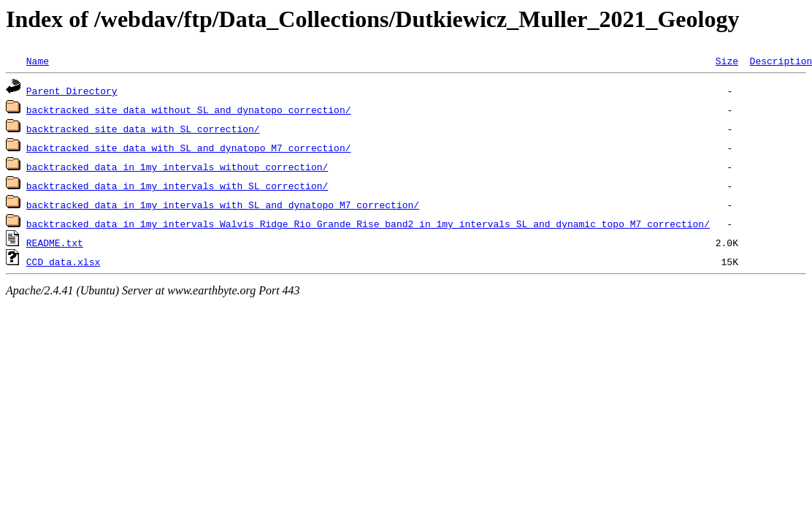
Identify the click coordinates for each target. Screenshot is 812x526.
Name (38, 61)
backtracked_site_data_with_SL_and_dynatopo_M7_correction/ (189, 148)
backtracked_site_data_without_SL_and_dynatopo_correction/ (189, 110)
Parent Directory (72, 91)
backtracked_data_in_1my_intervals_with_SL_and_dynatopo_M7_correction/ (223, 205)
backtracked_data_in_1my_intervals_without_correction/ (177, 167)
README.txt (55, 243)
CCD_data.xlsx (63, 262)
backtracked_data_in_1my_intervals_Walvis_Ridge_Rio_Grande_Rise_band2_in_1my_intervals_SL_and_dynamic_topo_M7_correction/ (368, 224)
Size (727, 61)
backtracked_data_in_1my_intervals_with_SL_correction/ (177, 186)
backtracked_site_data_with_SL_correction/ (143, 129)
